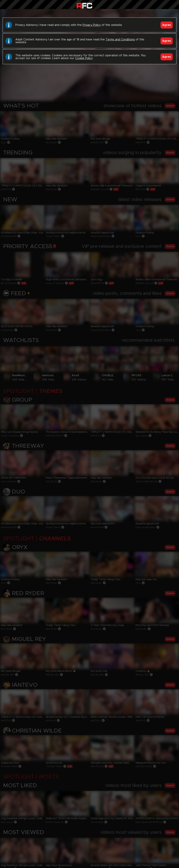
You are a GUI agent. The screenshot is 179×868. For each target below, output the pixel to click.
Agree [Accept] (167, 25)
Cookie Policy (84, 58)
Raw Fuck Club (84, 5)
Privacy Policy (92, 25)
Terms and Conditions (120, 40)
